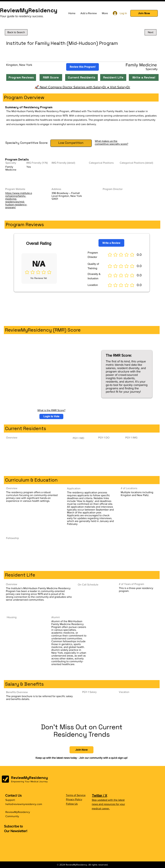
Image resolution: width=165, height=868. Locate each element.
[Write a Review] (111, 243)
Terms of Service (76, 795)
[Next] (151, 32)
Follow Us (72, 804)
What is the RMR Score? (51, 410)
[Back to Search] (16, 32)
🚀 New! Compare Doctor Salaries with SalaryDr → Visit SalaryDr (82, 87)
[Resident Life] (113, 77)
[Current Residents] (81, 77)
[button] (144, 13)
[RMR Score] (51, 77)
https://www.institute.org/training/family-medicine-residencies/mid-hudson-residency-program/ (19, 200)
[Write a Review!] (144, 77)
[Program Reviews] (21, 77)
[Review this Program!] (82, 67)
